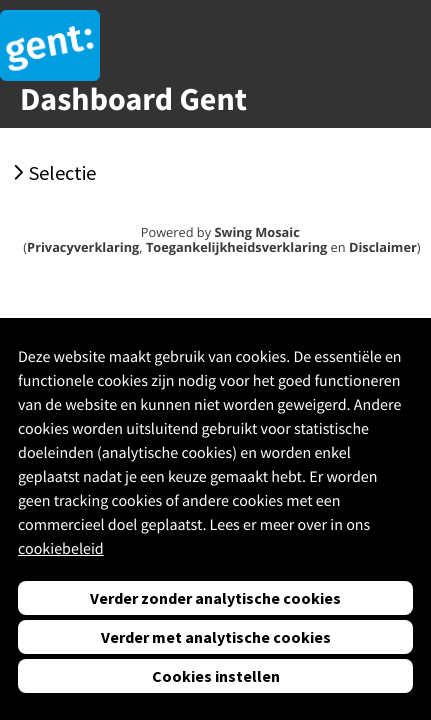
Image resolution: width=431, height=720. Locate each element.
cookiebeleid (61, 549)
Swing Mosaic (256, 232)
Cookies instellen (216, 676)
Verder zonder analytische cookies (215, 598)
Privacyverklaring (83, 247)
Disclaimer (383, 247)
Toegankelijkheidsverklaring (236, 247)
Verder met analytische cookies (216, 637)
